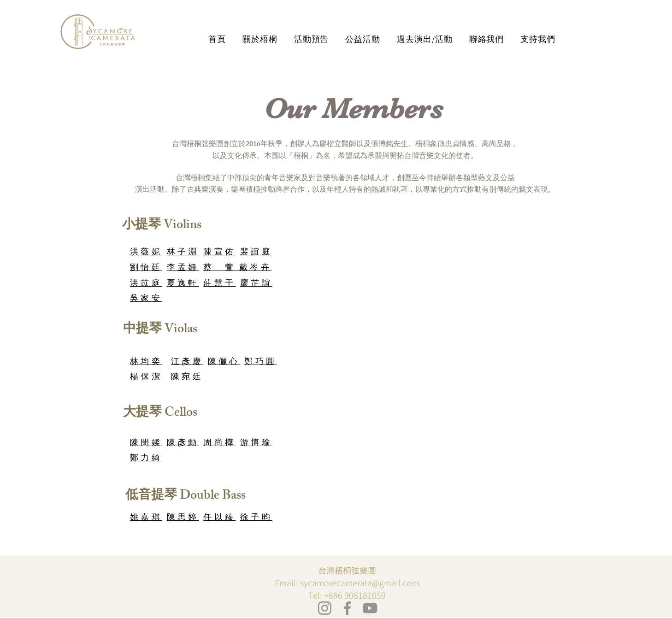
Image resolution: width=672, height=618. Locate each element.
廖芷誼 (256, 284)
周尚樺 (219, 444)
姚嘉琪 (146, 518)
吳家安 (146, 300)
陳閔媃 (146, 444)
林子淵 (183, 253)
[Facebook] (347, 608)
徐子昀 (256, 518)
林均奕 (146, 363)
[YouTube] (370, 608)
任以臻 (219, 518)
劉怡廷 (146, 269)
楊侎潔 (146, 378)
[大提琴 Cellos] (160, 414)
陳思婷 (183, 518)
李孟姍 (183, 269)
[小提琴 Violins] (162, 226)
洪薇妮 (146, 253)
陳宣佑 (219, 253)
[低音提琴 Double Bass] (186, 497)
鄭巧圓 (260, 363)
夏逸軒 (183, 284)
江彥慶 (187, 363)
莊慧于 (219, 284)
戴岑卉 (255, 269)
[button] (260, 39)
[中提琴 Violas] (160, 330)
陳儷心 (224, 363)
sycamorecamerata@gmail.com (360, 583)
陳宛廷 (187, 378)
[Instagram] (325, 608)
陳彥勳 (183, 444)
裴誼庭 (256, 253)
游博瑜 (256, 444)
